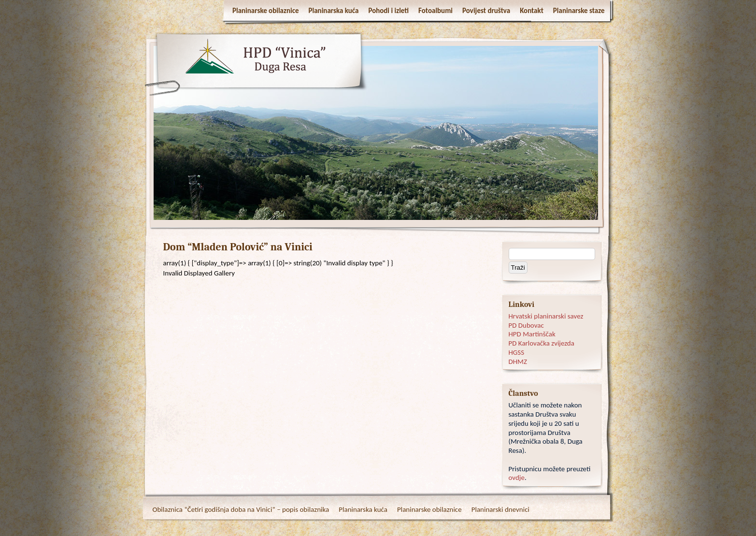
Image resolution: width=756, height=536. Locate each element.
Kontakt (532, 11)
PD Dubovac (526, 325)
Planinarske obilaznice (266, 11)
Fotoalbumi (435, 11)
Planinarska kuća (334, 11)
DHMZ (518, 362)
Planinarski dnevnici (500, 509)
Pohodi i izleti (388, 11)
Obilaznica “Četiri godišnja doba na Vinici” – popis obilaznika (241, 509)
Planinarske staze (579, 11)
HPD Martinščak (532, 334)
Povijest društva (486, 11)
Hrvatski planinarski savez (546, 316)
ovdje (517, 478)
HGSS (517, 352)
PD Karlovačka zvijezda (542, 343)
